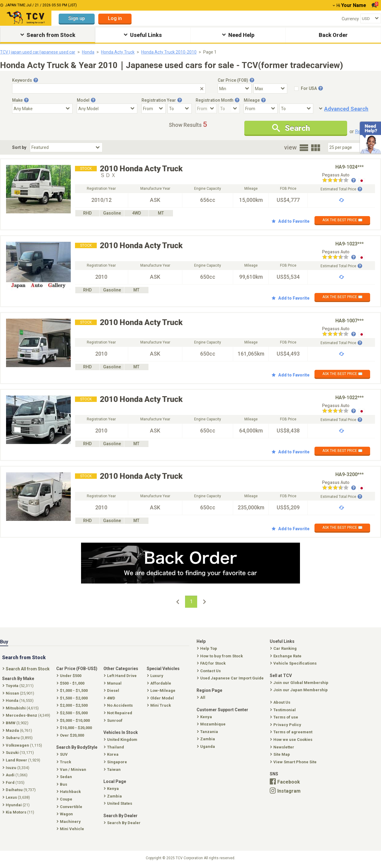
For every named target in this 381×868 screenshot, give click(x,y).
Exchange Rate (286, 656)
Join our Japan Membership (300, 690)
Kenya (205, 717)
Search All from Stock (27, 669)
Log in (115, 18)
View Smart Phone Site (294, 762)
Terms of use (285, 717)
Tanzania (208, 732)
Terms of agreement (292, 732)
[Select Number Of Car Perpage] (348, 147)
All (202, 697)
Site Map (281, 754)
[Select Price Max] (270, 89)
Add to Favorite (291, 221)
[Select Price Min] (235, 89)
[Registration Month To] (229, 108)
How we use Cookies (292, 740)
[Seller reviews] (339, 181)
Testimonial (283, 710)
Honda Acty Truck (118, 52)
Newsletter (283, 747)
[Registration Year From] (154, 108)
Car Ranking (284, 648)
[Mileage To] (296, 108)
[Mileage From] (261, 108)
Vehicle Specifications (294, 663)
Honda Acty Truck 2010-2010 (169, 52)
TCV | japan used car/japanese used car (38, 52)
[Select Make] (42, 108)
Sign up (77, 18)
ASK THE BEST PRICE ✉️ (342, 220)
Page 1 (210, 52)
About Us (281, 702)
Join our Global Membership (300, 683)
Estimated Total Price (341, 189)
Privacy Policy (286, 725)
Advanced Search (346, 109)
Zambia (207, 739)
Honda (88, 52)
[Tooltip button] (36, 80)
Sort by (19, 147)
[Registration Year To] (180, 108)
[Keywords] (109, 89)
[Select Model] (107, 108)
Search (291, 128)
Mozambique (212, 724)
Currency (350, 19)
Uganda (207, 746)
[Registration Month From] (206, 108)
